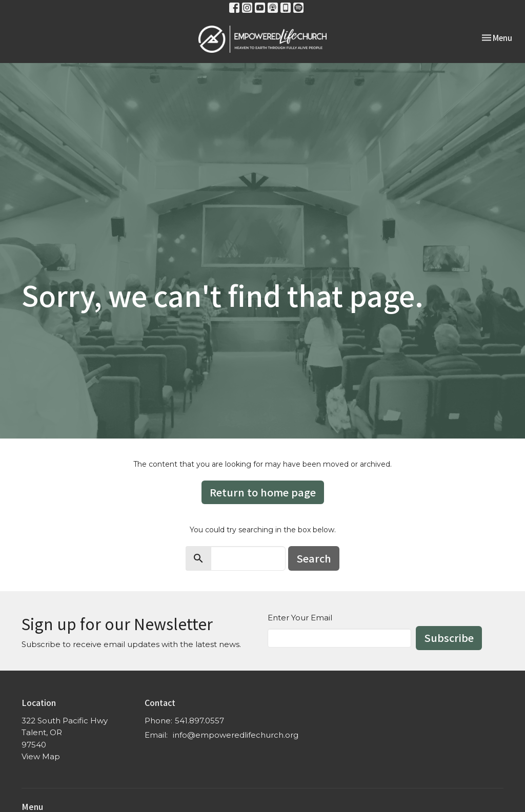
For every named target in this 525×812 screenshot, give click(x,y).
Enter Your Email (300, 618)
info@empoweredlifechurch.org (236, 735)
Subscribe (449, 638)
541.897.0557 (199, 721)
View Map (41, 756)
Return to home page (263, 492)
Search (314, 558)
